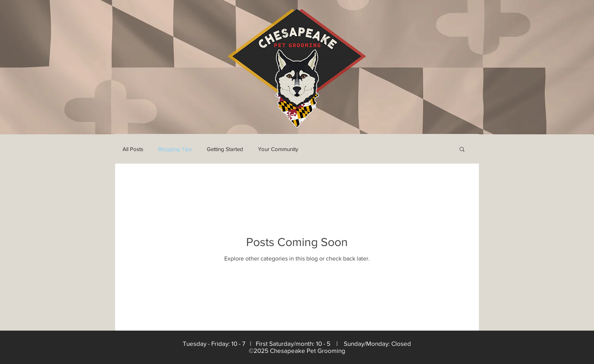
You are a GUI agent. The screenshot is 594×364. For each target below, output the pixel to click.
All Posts (133, 149)
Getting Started (225, 149)
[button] (462, 150)
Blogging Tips (175, 149)
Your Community (278, 149)
